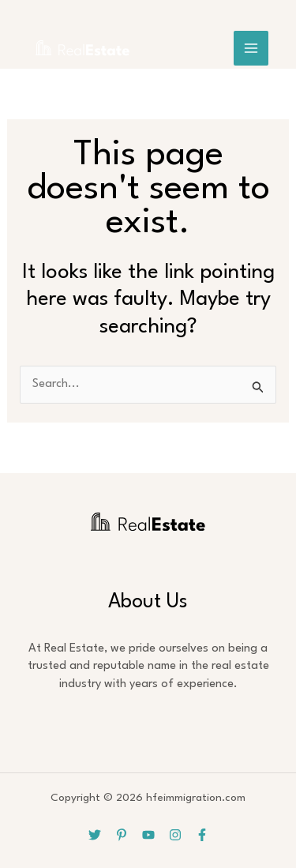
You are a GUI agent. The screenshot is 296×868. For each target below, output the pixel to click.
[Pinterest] (122, 835)
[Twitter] (95, 835)
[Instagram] (175, 835)
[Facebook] (202, 835)
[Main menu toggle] (251, 48)
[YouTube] (148, 835)
